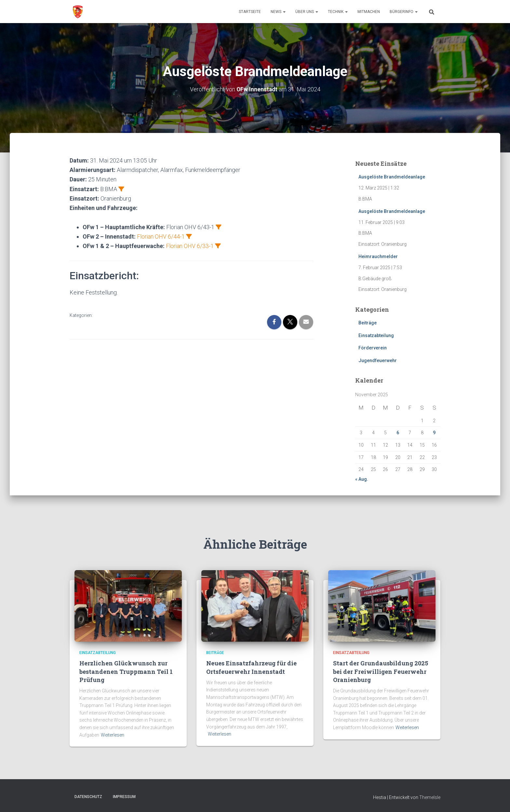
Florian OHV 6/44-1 (161, 236)
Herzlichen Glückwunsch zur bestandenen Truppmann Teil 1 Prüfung (126, 671)
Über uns (307, 12)
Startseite (250, 12)
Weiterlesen (113, 735)
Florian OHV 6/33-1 (190, 246)
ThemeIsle (430, 797)
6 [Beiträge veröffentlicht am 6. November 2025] (398, 433)
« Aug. (362, 479)
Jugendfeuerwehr (378, 360)
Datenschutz (88, 797)
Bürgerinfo (404, 12)
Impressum (124, 797)
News (278, 12)
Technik (338, 12)
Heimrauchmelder (378, 256)
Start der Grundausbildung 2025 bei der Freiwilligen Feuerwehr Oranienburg (381, 671)
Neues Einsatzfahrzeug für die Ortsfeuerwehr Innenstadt (251, 667)
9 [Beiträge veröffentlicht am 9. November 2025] (434, 433)
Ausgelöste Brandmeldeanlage (392, 177)
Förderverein (373, 348)
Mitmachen (369, 12)
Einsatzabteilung (376, 335)
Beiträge (368, 323)
